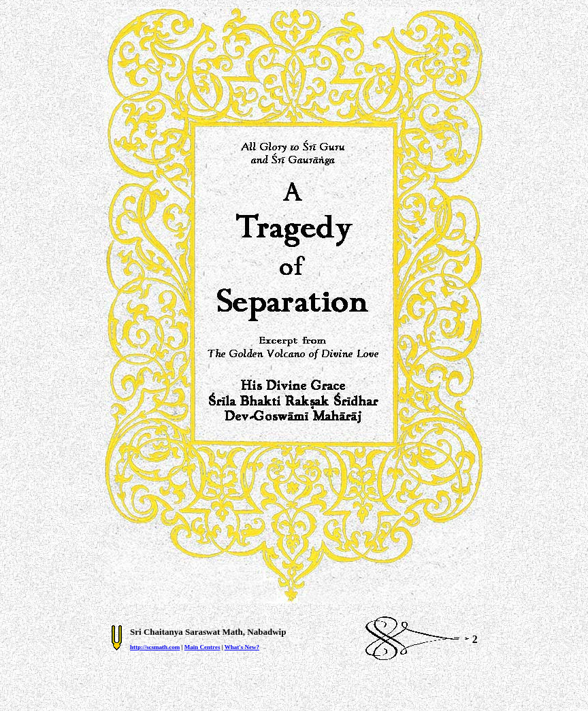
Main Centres (202, 647)
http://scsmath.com (155, 647)
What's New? (242, 647)
